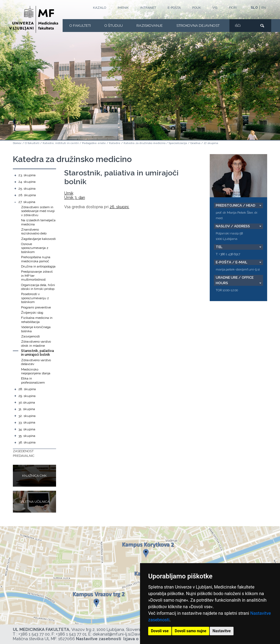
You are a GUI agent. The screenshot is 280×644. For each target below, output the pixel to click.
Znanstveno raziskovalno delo (34, 231)
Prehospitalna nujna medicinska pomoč (36, 259)
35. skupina (27, 436)
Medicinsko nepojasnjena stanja (36, 371)
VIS (215, 8)
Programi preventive (36, 307)
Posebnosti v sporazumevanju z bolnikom (35, 298)
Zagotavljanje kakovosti (38, 239)
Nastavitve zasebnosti (99, 639)
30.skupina (27, 402)
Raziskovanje (150, 26)
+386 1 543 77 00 (34, 634)
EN (264, 8)
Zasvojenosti (30, 336)
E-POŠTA (174, 8)
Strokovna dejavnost (198, 26)
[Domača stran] (34, 19)
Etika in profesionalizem (33, 380)
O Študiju (114, 26)
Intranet (148, 8)
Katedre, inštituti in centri (61, 143)
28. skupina (27, 389)
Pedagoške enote (94, 143)
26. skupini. (119, 207)
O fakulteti (80, 26)
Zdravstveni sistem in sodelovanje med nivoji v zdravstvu (38, 211)
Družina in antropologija (38, 266)
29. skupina (27, 396)
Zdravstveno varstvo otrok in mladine (36, 343)
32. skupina (27, 416)
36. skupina (27, 442)
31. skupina (27, 409)
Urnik (69, 193)
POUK (197, 8)
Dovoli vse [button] (160, 631)
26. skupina (27, 195)
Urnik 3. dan (75, 198)
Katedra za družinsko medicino (145, 143)
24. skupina (27, 182)
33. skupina (27, 422)
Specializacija (178, 143)
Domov (17, 143)
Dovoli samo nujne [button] (191, 631)
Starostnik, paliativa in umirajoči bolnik (37, 353)
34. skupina (27, 429)
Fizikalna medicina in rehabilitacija (37, 320)
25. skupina (27, 189)
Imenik (123, 8)
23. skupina (27, 175)
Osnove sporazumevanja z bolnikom (35, 248)
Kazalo (100, 8)
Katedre (115, 143)
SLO (254, 8)
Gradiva (195, 143)
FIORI (233, 8)
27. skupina (211, 143)
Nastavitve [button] (222, 631)
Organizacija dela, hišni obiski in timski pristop (38, 287)
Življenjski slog (32, 313)
